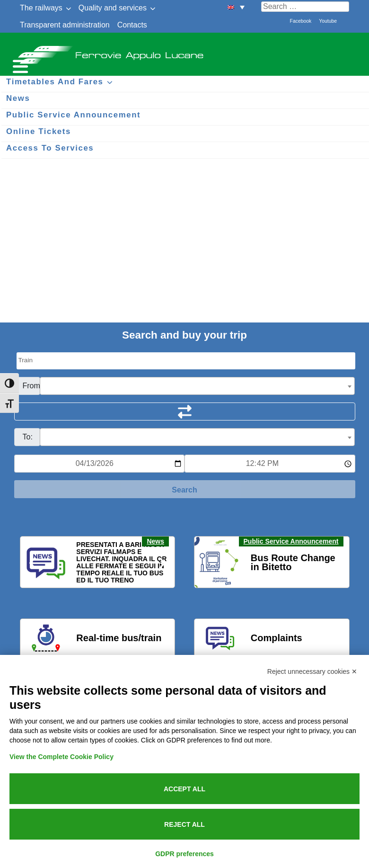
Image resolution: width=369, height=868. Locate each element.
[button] (33, 563)
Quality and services (113, 8)
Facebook (301, 21)
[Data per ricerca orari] (100, 464)
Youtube (328, 21)
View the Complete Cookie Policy (61, 757)
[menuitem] (236, 7)
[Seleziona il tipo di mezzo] (186, 361)
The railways (41, 8)
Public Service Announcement (291, 541)
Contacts (132, 25)
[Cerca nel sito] (305, 7)
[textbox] (197, 386)
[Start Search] (185, 489)
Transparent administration (65, 25)
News (155, 541)
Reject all (184, 824)
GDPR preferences (184, 854)
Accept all (184, 789)
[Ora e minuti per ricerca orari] (270, 464)
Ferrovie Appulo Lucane (184, 52)
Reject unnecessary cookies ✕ (312, 671)
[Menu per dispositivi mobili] (19, 65)
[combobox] (197, 386)
